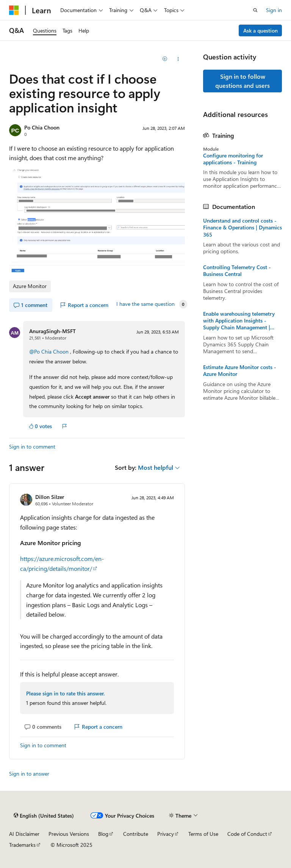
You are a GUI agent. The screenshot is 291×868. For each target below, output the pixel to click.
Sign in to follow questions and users (242, 81)
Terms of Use (203, 834)
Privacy (166, 834)
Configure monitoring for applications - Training (233, 159)
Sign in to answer (29, 774)
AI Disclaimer (24, 834)
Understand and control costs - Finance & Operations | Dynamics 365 (242, 228)
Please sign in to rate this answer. (65, 693)
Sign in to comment (32, 446)
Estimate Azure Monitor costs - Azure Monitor (240, 371)
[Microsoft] (14, 10)
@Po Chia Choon (50, 351)
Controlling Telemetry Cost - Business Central (237, 271)
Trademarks (22, 845)
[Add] (165, 59)
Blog (103, 834)
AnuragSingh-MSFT (52, 331)
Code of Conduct (247, 834)
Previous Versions (69, 834)
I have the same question (145, 304)
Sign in (274, 10)
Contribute (136, 834)
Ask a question (260, 30)
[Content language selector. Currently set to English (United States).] (44, 815)
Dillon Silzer (50, 497)
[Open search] (255, 10)
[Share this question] (178, 59)
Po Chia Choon (42, 127)
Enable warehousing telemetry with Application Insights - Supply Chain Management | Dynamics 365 (239, 321)
